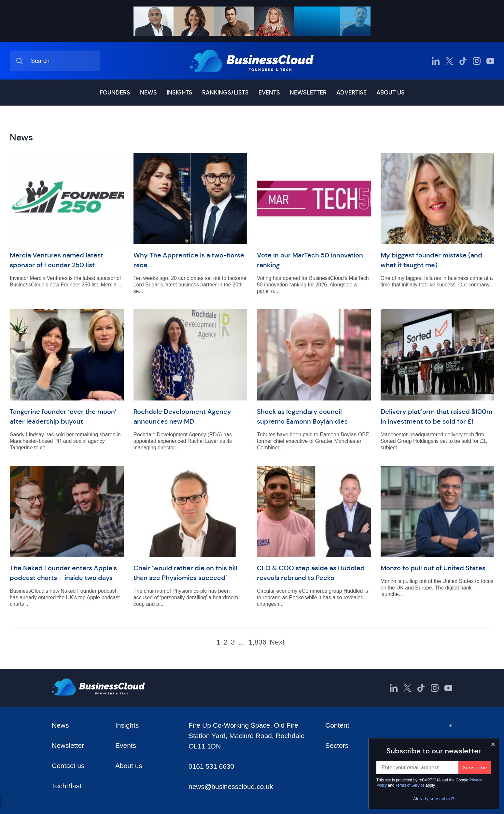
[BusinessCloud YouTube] (490, 61)
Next (277, 642)
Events (269, 93)
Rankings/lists (225, 93)
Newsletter (308, 93)
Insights (180, 93)
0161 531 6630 (211, 766)
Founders (115, 93)
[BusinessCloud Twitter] (449, 61)
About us (391, 93)
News (148, 93)
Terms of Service (410, 785)
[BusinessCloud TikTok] (463, 61)
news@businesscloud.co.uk (231, 786)
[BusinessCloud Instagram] (477, 61)
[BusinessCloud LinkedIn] (436, 61)
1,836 (257, 642)
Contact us (68, 766)
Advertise (351, 93)
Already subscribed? (434, 799)
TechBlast (67, 786)
